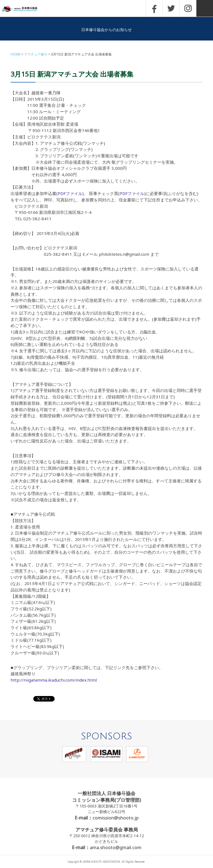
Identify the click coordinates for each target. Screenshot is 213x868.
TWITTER (171, 8)
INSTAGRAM (188, 8)
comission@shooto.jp (116, 818)
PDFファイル (70, 193)
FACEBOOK (154, 8)
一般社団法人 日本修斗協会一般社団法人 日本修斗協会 (24, 9)
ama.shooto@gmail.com (116, 847)
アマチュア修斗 (36, 54)
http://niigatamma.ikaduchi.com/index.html (54, 680)
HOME (16, 54)
